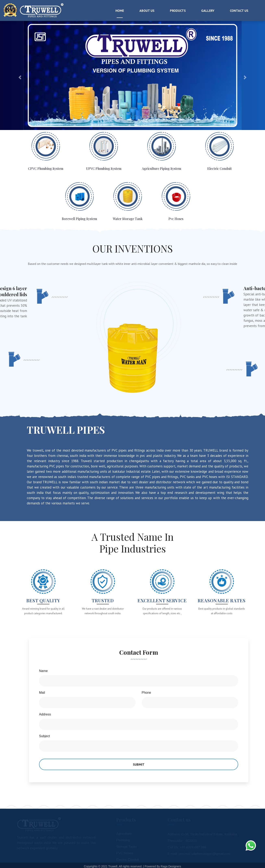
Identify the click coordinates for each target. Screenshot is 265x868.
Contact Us (239, 11)
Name (43, 671)
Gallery (208, 11)
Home (120, 11)
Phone (146, 693)
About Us (147, 11)
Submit (139, 764)
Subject (44, 736)
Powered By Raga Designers (163, 866)
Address (45, 714)
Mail (42, 693)
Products (178, 11)
